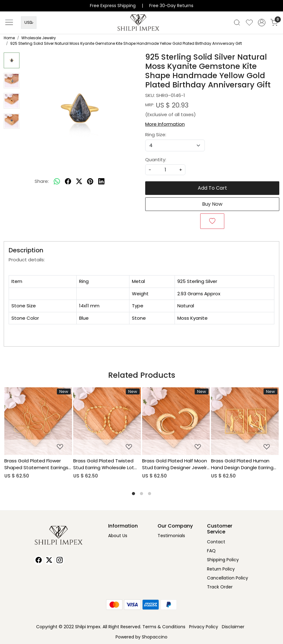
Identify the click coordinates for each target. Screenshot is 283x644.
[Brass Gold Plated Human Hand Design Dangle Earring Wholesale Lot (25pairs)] (245, 421)
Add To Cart (212, 188)
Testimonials (171, 536)
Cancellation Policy (228, 578)
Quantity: (156, 160)
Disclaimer (233, 627)
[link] (237, 23)
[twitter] (79, 181)
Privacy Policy (204, 627)
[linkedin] (101, 181)
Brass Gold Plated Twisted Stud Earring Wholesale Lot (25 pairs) (104, 464)
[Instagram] (60, 560)
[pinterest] (90, 181)
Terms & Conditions (164, 627)
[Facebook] (39, 560)
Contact (216, 542)
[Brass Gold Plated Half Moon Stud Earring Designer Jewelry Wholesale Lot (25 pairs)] (176, 421)
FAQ (211, 551)
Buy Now (212, 204)
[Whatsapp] (57, 181)
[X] (49, 560)
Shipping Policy (223, 560)
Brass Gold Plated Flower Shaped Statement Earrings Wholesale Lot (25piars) (36, 464)
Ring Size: (156, 135)
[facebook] (68, 181)
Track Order (220, 587)
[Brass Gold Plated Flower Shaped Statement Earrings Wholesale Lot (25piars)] (38, 421)
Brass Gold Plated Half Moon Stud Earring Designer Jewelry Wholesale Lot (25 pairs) (176, 464)
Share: (42, 181)
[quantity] (165, 170)
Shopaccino (155, 637)
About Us (118, 536)
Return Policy (221, 569)
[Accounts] (262, 23)
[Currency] (29, 23)
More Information (165, 124)
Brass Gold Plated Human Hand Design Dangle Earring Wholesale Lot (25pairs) (242, 464)
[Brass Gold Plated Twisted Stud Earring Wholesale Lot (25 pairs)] (107, 421)
